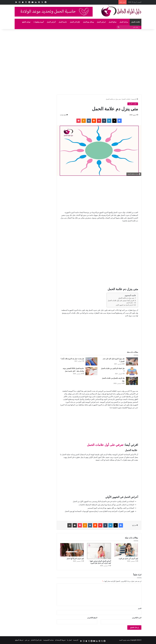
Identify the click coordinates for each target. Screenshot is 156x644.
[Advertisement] (91, 45)
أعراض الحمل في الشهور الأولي (124, 305)
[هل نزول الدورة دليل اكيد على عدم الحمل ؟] (132, 361)
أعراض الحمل (51, 22)
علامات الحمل (136, 22)
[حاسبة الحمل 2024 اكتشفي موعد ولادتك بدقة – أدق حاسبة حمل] (91, 371)
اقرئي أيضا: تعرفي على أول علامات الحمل (121, 300)
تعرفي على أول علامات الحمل (105, 445)
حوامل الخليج (26, 22)
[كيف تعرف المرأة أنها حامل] (72, 550)
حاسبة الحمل (63, 22)
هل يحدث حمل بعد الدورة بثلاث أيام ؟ (72, 359)
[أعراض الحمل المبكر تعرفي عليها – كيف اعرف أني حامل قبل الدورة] (99, 551)
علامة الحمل (130, 303)
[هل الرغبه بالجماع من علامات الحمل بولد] (132, 381)
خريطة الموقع (19, 640)
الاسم (140, 608)
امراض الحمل (101, 22)
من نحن (27, 640)
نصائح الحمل (113, 22)
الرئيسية (135, 99)
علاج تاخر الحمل (75, 22)
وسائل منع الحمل (88, 22)
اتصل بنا (69, 640)
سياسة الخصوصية (49, 640)
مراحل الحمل (124, 22)
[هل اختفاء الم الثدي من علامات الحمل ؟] (132, 371)
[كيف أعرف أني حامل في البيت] (126, 550)
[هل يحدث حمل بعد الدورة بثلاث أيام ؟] (91, 361)
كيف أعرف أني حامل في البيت (128, 559)
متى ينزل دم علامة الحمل (126, 298)
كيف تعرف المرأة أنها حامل (75, 559)
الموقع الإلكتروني (92, 618)
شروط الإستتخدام (60, 640)
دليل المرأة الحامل (36, 640)
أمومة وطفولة (39, 22)
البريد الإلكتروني (137, 618)
